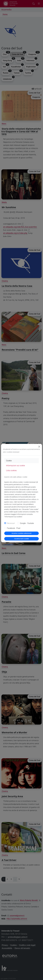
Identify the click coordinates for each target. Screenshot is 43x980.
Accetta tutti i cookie (22, 539)
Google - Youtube (27, 523)
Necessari (11, 523)
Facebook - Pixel (14, 528)
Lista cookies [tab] (11, 470)
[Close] (39, 447)
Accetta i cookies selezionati (21, 533)
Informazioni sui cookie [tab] (15, 466)
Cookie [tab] (9, 461)
